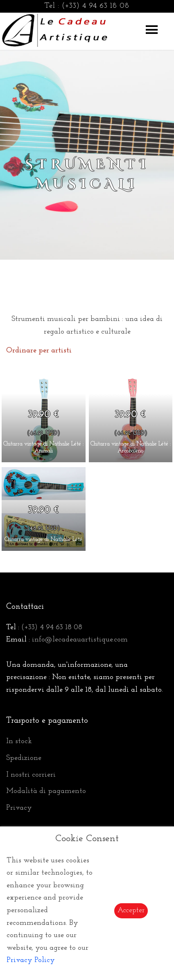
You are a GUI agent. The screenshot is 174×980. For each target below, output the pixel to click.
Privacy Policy (31, 960)
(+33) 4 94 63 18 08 (96, 6)
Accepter (131, 910)
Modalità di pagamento (46, 791)
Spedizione (24, 758)
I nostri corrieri (31, 775)
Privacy (19, 808)
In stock (19, 741)
